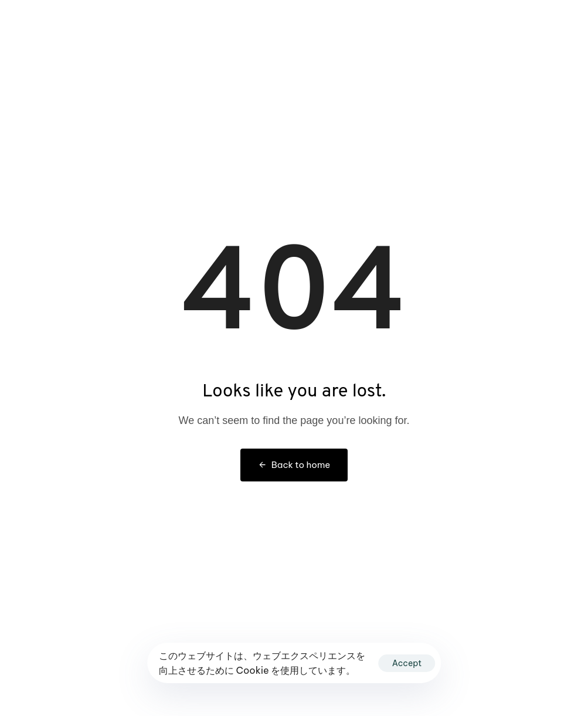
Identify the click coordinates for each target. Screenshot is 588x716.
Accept (407, 663)
